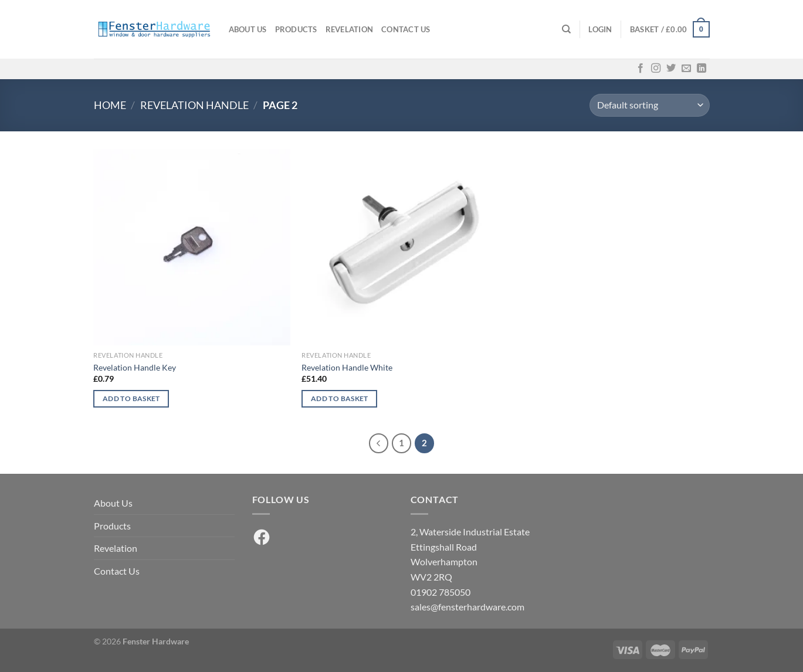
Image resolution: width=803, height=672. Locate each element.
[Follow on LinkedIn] (702, 69)
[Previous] (379, 443)
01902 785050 (441, 592)
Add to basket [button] (131, 398)
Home (110, 105)
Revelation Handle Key (135, 367)
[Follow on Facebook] (641, 69)
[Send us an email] (686, 69)
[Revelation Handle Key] (192, 247)
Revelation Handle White (347, 367)
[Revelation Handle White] (400, 247)
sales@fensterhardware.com (467, 607)
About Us (248, 29)
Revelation (350, 29)
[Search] (566, 29)
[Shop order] (649, 105)
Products (296, 29)
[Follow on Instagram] (656, 69)
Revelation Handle (194, 105)
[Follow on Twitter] (671, 69)
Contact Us (406, 29)
